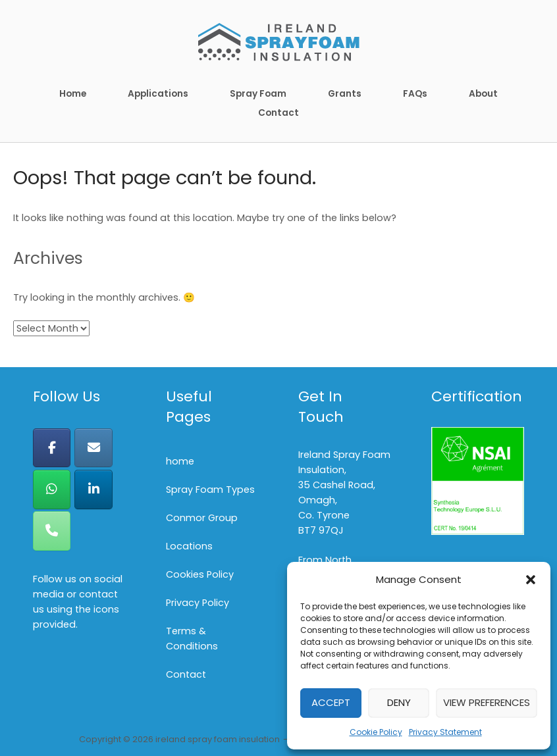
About (483, 94)
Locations (189, 546)
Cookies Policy (200, 574)
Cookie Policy (376, 732)
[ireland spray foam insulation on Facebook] (52, 448)
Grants (345, 94)
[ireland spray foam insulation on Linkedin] (93, 489)
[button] (531, 580)
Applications (158, 94)
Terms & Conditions (192, 639)
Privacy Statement (445, 732)
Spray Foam (258, 94)
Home (73, 94)
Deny (399, 702)
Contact (278, 113)
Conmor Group (202, 518)
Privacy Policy (198, 603)
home (180, 461)
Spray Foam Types (210, 490)
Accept (331, 702)
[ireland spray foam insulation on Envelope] (93, 448)
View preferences (487, 702)
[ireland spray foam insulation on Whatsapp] (52, 489)
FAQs (415, 94)
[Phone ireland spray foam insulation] (52, 531)
